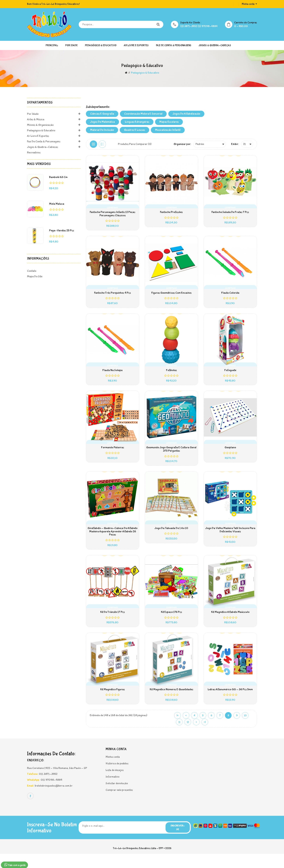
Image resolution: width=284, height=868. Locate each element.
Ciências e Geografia (102, 114)
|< (178, 729)
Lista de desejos (115, 784)
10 (245, 729)
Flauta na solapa (112, 375)
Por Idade (71, 45)
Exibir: (235, 144)
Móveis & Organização (54, 125)
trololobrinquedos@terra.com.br (54, 799)
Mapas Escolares (169, 122)
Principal (52, 45)
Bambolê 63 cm (58, 177)
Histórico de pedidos (117, 777)
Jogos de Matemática (102, 122)
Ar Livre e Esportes (136, 45)
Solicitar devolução (117, 797)
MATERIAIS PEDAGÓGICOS (94, 96)
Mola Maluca (57, 204)
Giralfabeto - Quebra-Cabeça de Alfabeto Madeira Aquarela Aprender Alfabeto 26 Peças (112, 540)
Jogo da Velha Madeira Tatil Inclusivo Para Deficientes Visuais (230, 539)
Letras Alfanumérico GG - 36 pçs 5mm (230, 702)
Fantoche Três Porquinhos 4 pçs (112, 296)
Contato (32, 271)
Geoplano (230, 455)
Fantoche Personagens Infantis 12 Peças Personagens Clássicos (112, 215)
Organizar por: (182, 144)
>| (205, 736)
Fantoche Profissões (171, 213)
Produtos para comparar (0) (135, 144)
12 (188, 736)
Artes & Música (54, 120)
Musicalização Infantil (168, 130)
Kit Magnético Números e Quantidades (171, 702)
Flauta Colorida (230, 296)
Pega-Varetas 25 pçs (62, 231)
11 (179, 736)
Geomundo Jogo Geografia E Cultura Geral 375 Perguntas (171, 456)
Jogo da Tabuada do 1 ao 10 (171, 537)
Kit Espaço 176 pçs (171, 623)
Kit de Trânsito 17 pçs (112, 623)
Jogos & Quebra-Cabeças (215, 45)
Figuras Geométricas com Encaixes (171, 296)
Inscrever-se (177, 841)
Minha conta (113, 770)
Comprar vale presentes (119, 804)
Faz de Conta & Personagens (174, 45)
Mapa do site (35, 276)
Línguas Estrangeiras (137, 122)
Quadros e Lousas (134, 130)
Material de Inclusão (102, 130)
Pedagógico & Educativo (101, 45)
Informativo (112, 790)
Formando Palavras (113, 455)
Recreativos (34, 153)
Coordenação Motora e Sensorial (143, 114)
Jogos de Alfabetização (186, 114)
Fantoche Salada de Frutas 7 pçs (230, 213)
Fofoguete (230, 375)
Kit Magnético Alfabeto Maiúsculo (230, 623)
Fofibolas (171, 375)
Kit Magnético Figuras (112, 702)
